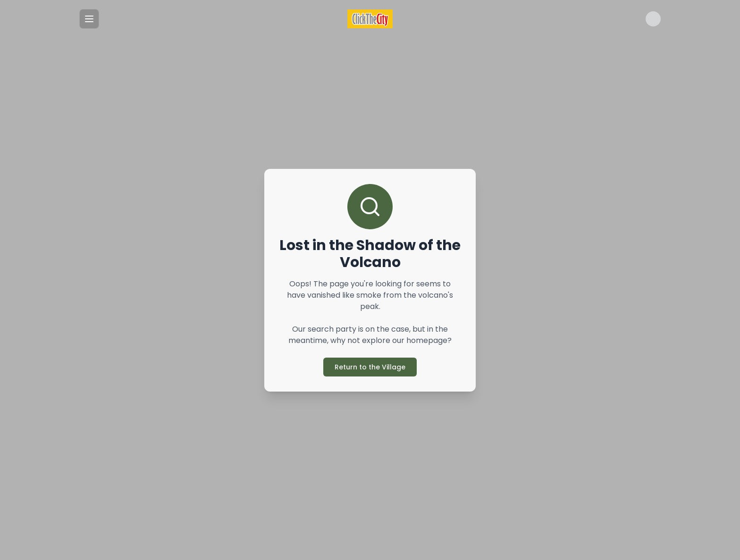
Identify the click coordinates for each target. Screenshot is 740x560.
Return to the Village (370, 367)
